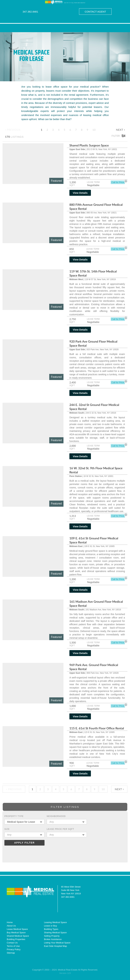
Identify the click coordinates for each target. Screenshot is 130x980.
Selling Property (52, 936)
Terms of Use (13, 946)
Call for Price (118, 182)
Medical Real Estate (30, 892)
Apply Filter (24, 843)
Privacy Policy (14, 949)
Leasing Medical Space (55, 922)
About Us (11, 926)
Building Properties (16, 939)
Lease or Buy (51, 926)
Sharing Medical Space (55, 932)
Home (10, 922)
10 (94, 130)
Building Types (51, 929)
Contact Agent (95, 12)
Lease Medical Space (17, 929)
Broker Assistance (53, 939)
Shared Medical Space (18, 936)
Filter (116, 136)
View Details (80, 193)
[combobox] (24, 822)
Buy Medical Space (16, 932)
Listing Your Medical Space (57, 943)
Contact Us (12, 943)
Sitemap (11, 953)
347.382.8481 (30, 12)
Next (121, 129)
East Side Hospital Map (55, 946)
